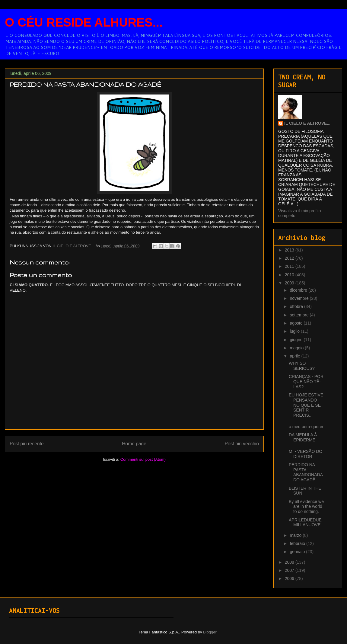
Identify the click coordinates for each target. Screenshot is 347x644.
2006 (290, 578)
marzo (296, 535)
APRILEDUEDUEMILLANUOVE (305, 522)
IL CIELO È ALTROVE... (307, 123)
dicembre (299, 290)
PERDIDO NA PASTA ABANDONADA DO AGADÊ (306, 472)
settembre (300, 315)
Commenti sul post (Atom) (143, 459)
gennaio (298, 552)
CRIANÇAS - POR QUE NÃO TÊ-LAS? (306, 382)
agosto (297, 323)
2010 (290, 275)
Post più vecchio (242, 444)
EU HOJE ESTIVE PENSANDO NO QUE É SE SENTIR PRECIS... (306, 405)
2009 (290, 283)
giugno (297, 340)
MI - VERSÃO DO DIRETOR (306, 454)
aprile (295, 356)
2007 (290, 570)
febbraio (298, 543)
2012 (290, 258)
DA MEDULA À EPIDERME (303, 437)
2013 (290, 250)
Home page (134, 444)
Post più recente (27, 444)
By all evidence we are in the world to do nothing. (306, 507)
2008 (290, 562)
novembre (300, 298)
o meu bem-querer (306, 427)
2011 (290, 266)
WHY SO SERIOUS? (302, 366)
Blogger (210, 632)
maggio (297, 348)
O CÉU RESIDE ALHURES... (84, 22)
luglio (295, 331)
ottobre (297, 306)
